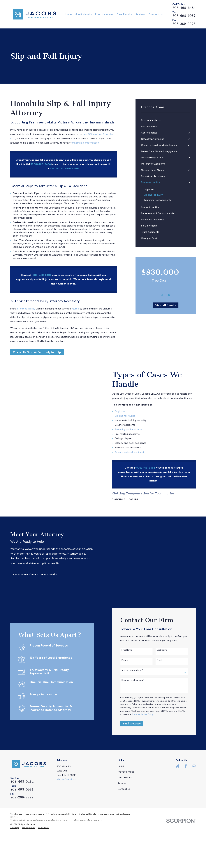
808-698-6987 (184, 16)
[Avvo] (177, 801)
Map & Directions (66, 814)
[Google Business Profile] (194, 801)
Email (164, 695)
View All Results (166, 305)
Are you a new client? (137, 705)
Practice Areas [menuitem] (104, 14)
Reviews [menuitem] (140, 14)
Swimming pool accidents (133, 429)
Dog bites (125, 411)
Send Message (136, 758)
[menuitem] (166, 120)
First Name (132, 685)
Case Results (125, 812)
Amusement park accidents (135, 452)
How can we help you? (137, 715)
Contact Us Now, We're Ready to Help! (37, 352)
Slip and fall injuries (130, 416)
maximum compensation (86, 143)
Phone (129, 695)
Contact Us (124, 824)
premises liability (26, 309)
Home (121, 801)
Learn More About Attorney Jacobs (30, 592)
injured (75, 309)
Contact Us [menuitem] (156, 14)
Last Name (167, 685)
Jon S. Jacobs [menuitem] (84, 14)
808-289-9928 (184, 24)
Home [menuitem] (68, 14)
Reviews (122, 818)
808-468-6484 (184, 8)
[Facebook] (186, 801)
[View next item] (169, 295)
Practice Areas (126, 806)
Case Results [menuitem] (124, 14)
